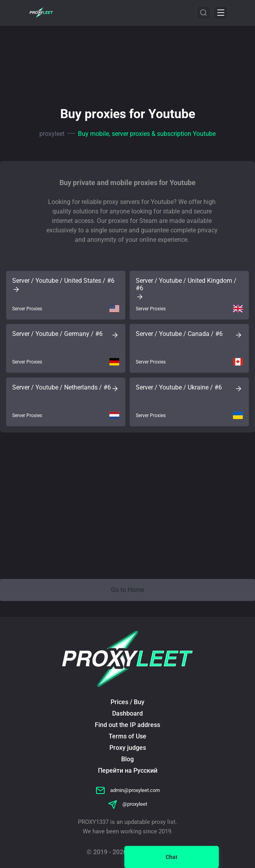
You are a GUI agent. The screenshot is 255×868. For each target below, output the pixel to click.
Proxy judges (128, 748)
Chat (172, 857)
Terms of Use (128, 736)
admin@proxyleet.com (128, 790)
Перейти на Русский (128, 771)
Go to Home (128, 590)
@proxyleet (128, 804)
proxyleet (52, 134)
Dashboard (128, 713)
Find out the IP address (128, 725)
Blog (128, 759)
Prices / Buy (128, 702)
